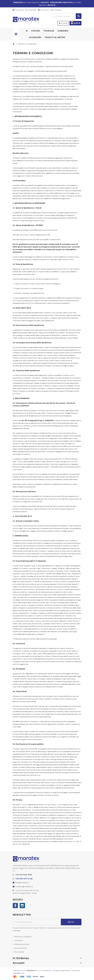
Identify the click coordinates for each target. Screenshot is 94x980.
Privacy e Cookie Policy (61, 971)
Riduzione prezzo (22, 944)
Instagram (22, 906)
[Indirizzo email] (37, 922)
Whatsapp (31, 10)
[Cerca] (67, 16)
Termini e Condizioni (23, 937)
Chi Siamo (43, 10)
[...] (14, 871)
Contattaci (56, 10)
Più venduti (19, 952)
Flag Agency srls (19, 973)
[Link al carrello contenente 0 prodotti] (75, 23)
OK (71, 922)
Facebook (18, 10)
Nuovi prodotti (21, 948)
